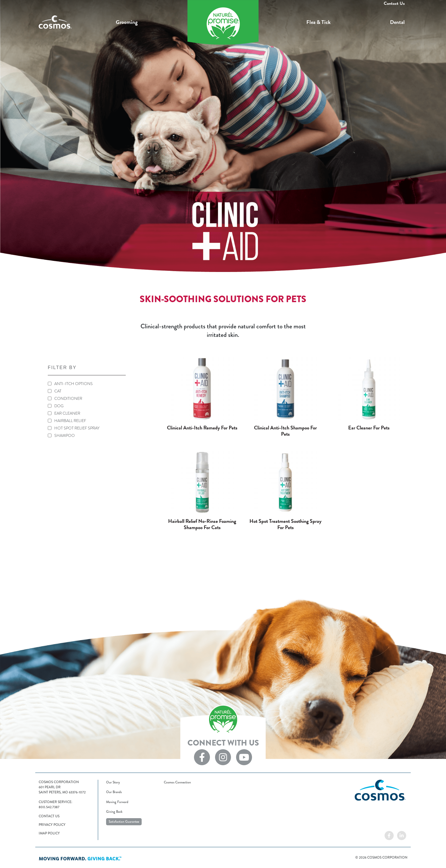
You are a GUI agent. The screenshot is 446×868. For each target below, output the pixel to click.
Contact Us (394, 3)
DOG (59, 406)
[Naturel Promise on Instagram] (223, 757)
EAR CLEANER (67, 413)
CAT (58, 391)
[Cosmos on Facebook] (389, 835)
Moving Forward (117, 802)
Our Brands (114, 792)
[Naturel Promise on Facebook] (202, 757)
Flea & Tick (318, 22)
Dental (397, 22)
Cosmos (76, 22)
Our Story (113, 782)
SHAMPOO (65, 435)
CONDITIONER (68, 398)
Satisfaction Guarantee (124, 822)
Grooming (127, 22)
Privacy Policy (52, 825)
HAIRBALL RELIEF (70, 421)
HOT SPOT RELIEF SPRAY (77, 428)
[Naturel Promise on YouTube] (244, 757)
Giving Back (114, 812)
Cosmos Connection (177, 782)
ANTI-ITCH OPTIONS (74, 384)
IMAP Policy (49, 833)
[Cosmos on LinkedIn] (402, 835)
